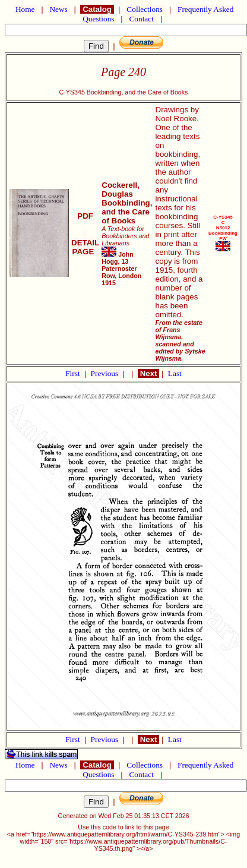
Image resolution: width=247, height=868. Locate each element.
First (74, 373)
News (58, 9)
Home (25, 9)
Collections (145, 9)
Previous (106, 373)
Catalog (97, 9)
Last (175, 373)
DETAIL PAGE (85, 243)
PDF (85, 216)
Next (148, 373)
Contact (141, 19)
